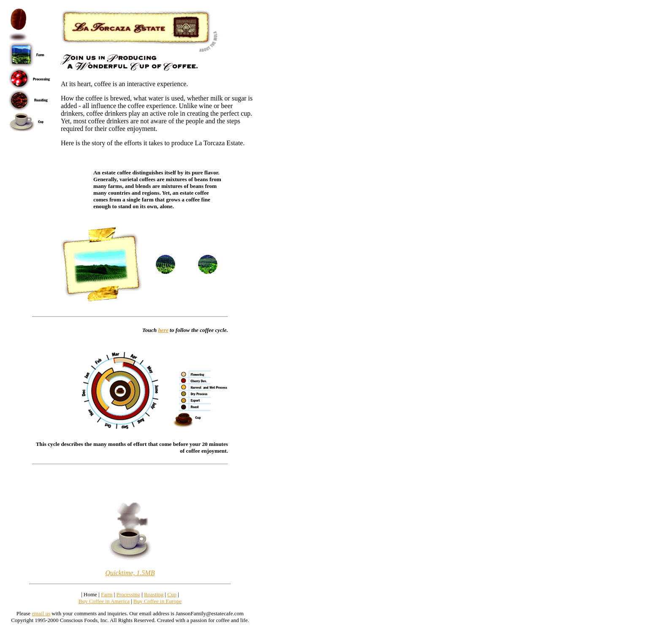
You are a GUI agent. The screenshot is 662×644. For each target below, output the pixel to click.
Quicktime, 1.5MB (130, 573)
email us (41, 613)
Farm (107, 594)
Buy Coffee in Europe (157, 601)
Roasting (154, 594)
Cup (172, 594)
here (163, 330)
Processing (128, 594)
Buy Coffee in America (104, 601)
